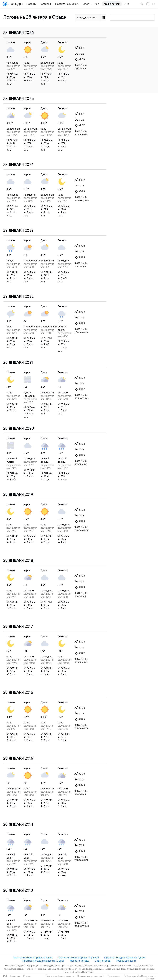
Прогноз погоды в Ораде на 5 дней (78, 957)
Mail (5, 976)
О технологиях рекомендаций (91, 976)
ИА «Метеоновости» (146, 976)
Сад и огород (103, 961)
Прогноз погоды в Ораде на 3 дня (32, 957)
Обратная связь (114, 976)
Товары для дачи (126, 961)
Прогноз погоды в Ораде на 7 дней (125, 957)
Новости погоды (80, 961)
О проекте (151, 979)
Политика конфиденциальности (60, 976)
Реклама (27, 976)
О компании (15, 976)
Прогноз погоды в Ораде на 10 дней (43, 961)
